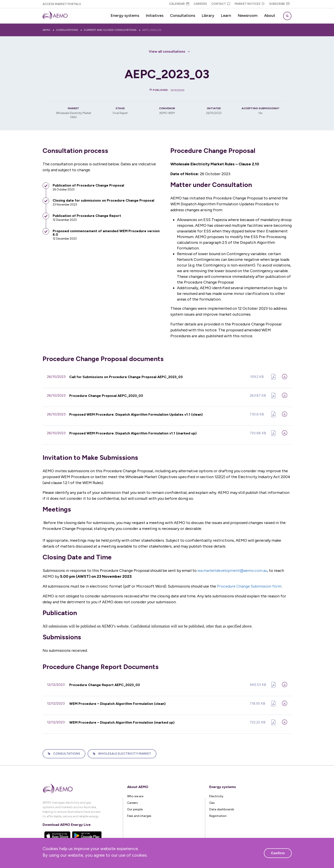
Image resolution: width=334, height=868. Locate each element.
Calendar (179, 4)
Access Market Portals (62, 4)
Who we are (135, 795)
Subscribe (279, 4)
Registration (218, 814)
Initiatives (155, 16)
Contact (221, 4)
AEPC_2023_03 (152, 30)
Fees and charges (139, 814)
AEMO (46, 30)
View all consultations (167, 51)
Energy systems (125, 16)
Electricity (216, 795)
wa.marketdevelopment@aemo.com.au (232, 569)
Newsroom (248, 16)
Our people (135, 808)
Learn (226, 16)
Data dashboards (222, 808)
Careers (200, 4)
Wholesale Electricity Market (125, 752)
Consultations (183, 16)
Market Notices (250, 4)
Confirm (278, 853)
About (270, 16)
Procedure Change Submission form (249, 585)
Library (208, 16)
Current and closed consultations (110, 30)
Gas (212, 801)
